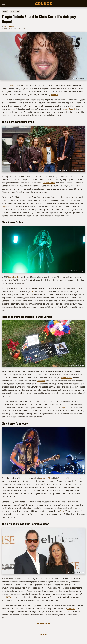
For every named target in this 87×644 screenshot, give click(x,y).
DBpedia (5, 206)
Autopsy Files (46, 478)
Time (62, 511)
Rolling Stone (66, 378)
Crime (5, 12)
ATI (33, 291)
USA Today (10, 597)
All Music (54, 95)
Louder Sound (69, 109)
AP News (71, 608)
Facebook (41, 381)
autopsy (26, 478)
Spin (64, 407)
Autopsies (15, 12)
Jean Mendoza (9, 26)
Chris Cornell (7, 85)
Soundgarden (14, 277)
